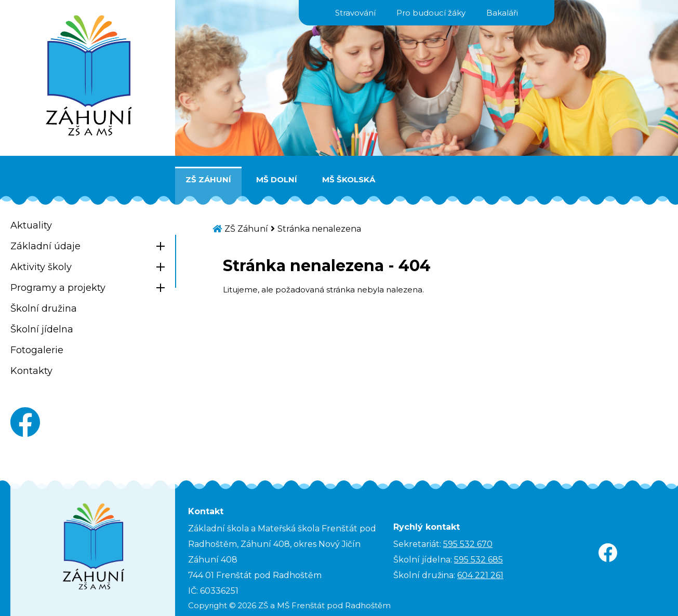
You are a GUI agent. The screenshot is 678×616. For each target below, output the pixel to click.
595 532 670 (468, 544)
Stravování (355, 13)
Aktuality (31, 225)
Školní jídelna (42, 329)
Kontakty (31, 371)
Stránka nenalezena (319, 229)
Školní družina (44, 309)
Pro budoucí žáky (431, 13)
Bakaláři (502, 13)
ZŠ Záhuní (208, 179)
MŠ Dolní (277, 179)
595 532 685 (478, 560)
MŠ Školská (349, 179)
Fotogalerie (37, 350)
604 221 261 (480, 575)
